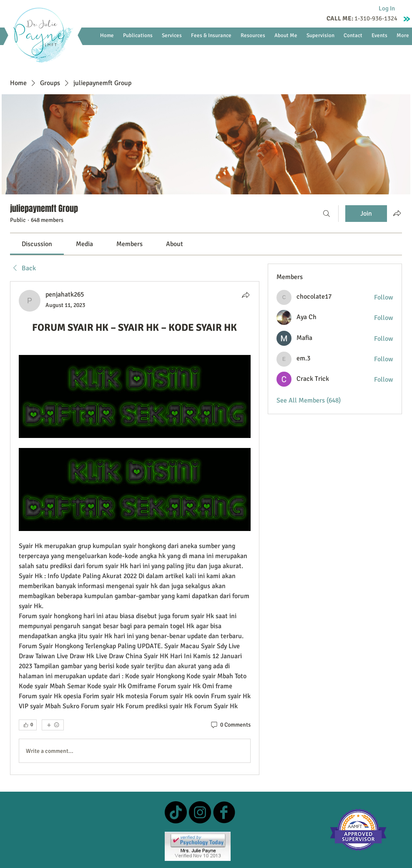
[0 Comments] (230, 725)
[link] (37, 244)
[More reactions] (53, 725)
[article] (135, 528)
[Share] (246, 295)
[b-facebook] (224, 812)
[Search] (327, 214)
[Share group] (397, 213)
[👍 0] (28, 725)
